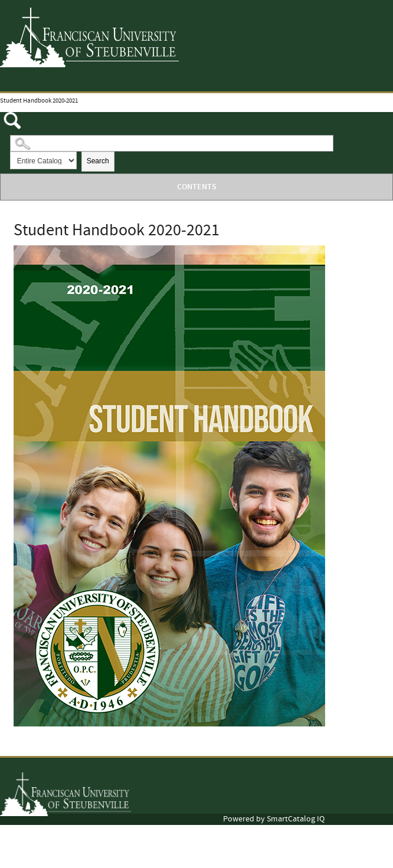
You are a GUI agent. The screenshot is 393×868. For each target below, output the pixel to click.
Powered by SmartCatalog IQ (274, 819)
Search (98, 161)
